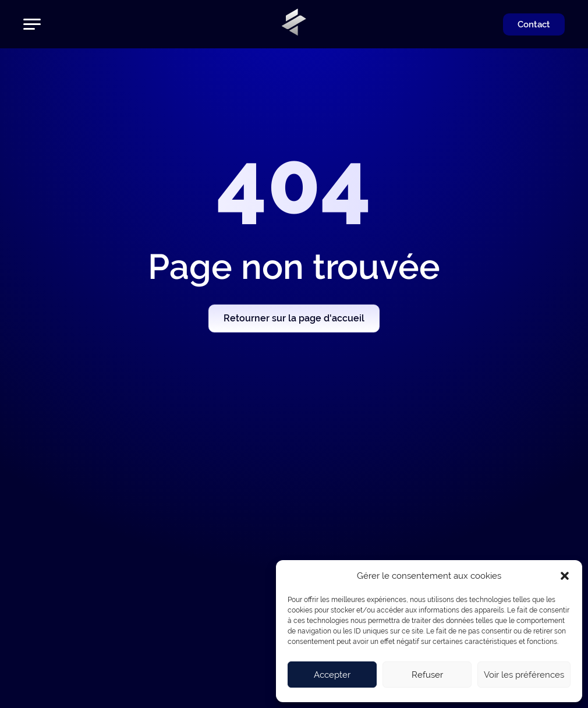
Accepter (332, 675)
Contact (534, 24)
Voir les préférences (524, 675)
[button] (565, 576)
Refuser (427, 675)
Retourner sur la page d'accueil (294, 318)
